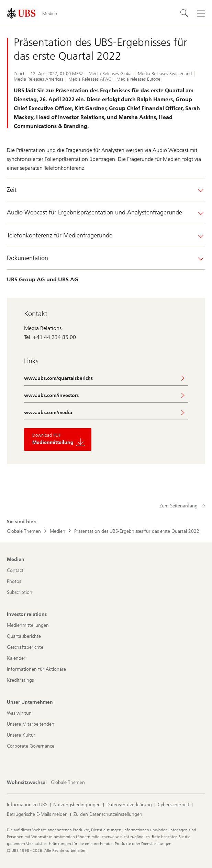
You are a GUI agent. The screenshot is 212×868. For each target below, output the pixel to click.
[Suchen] (185, 13)
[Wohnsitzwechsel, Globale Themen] (68, 783)
